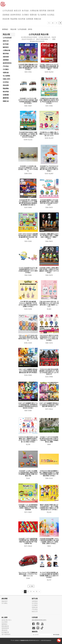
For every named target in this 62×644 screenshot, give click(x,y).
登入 (10, 620)
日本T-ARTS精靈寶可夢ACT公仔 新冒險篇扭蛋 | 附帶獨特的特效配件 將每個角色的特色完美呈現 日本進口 (28, 406)
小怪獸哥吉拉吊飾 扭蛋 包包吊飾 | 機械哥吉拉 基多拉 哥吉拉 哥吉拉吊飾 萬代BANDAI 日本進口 (49, 101)
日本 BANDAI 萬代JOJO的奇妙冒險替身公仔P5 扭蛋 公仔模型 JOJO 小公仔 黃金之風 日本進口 (49, 338)
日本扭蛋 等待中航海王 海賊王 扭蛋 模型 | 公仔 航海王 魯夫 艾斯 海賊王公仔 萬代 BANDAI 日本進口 (28, 135)
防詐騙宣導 (5, 632)
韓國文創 (38, 19)
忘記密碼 (5, 622)
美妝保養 (6, 19)
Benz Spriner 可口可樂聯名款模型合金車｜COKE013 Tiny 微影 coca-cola (28, 574)
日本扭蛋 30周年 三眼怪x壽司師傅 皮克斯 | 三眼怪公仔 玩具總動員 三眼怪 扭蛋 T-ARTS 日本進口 (49, 270)
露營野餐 (6, 98)
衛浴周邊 (22, 19)
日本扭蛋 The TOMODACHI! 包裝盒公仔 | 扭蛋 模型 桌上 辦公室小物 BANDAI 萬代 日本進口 (49, 169)
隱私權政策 (5, 626)
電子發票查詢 (6, 634)
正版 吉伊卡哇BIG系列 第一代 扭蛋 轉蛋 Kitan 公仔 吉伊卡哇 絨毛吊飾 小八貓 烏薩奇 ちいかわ (49, 304)
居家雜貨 (6, 15)
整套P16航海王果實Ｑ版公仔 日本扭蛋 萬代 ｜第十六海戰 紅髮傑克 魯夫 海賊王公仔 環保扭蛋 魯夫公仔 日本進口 (49, 507)
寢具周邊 (43, 10)
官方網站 (5, 603)
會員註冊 (5, 620)
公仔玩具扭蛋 (8, 10)
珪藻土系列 (6, 79)
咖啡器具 (6, 47)
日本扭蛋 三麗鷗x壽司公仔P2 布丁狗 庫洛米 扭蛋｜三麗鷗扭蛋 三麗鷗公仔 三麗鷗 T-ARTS (49, 236)
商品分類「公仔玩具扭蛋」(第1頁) (21, 29)
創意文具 (17, 10)
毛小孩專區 (42, 15)
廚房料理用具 (16, 15)
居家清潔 (51, 10)
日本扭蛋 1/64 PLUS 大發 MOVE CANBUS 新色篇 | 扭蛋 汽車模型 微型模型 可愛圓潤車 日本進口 (28, 101)
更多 (31, 586)
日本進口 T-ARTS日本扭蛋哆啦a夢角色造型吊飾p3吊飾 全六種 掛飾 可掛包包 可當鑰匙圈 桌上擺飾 (49, 439)
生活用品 (51, 15)
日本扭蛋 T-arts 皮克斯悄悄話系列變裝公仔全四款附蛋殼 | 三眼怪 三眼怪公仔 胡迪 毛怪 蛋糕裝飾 (28, 507)
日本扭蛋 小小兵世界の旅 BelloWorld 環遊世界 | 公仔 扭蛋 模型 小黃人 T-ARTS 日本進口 (28, 169)
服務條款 (5, 624)
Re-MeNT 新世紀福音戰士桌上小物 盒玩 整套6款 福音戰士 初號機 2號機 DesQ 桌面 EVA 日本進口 (49, 575)
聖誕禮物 (14, 19)
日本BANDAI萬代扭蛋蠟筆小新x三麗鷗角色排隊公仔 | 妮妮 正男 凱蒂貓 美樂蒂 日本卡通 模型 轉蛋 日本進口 (49, 473)
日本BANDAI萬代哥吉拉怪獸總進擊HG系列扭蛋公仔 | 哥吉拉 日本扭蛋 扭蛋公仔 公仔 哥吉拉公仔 (49, 372)
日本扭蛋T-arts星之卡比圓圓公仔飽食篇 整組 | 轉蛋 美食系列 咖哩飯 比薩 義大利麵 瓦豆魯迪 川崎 (28, 473)
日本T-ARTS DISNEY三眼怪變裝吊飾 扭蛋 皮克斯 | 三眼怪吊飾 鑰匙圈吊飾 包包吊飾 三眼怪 (28, 236)
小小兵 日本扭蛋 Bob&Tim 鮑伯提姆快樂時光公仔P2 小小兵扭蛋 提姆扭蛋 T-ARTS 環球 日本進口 (28, 270)
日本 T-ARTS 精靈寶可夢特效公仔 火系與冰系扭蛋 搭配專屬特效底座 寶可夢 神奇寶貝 (28, 371)
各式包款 (25, 10)
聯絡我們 (5, 601)
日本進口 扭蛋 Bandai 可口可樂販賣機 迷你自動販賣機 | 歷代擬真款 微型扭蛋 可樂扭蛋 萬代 (49, 67)
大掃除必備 (34, 10)
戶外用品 (6, 66)
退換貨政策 (5, 628)
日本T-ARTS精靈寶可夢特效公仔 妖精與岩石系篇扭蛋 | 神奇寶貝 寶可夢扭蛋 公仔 (49, 405)
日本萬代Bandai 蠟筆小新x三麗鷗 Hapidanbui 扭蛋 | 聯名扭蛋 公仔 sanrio (49, 134)
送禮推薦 (30, 19)
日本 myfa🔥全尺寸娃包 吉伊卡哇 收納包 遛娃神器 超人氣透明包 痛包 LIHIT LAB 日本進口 (28, 338)
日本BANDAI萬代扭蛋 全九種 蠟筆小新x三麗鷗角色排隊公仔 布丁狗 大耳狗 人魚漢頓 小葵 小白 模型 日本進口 (28, 439)
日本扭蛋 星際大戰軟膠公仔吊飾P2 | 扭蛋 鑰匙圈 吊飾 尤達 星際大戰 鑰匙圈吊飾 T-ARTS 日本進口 (28, 67)
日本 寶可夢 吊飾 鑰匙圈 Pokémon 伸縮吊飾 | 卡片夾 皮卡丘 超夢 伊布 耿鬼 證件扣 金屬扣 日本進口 (28, 304)
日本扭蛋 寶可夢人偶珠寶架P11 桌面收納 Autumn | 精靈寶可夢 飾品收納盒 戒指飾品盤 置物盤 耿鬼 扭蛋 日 (28, 202)
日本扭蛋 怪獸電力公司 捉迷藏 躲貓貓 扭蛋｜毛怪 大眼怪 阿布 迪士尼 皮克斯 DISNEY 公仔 (49, 202)
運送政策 (5, 630)
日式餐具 (25, 15)
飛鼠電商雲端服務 (45, 640)
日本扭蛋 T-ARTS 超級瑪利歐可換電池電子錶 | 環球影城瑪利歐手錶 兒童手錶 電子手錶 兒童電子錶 (28, 541)
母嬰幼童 (33, 15)
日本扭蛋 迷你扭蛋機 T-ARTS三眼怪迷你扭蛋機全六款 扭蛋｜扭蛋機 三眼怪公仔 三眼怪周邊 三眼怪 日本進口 (49, 541)
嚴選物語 (5, 29)
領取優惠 (56, 635)
